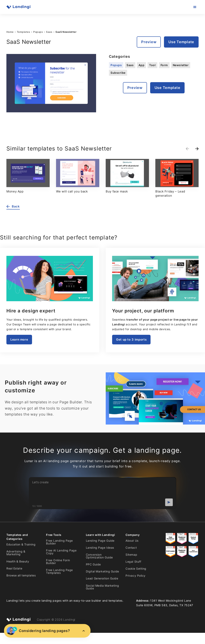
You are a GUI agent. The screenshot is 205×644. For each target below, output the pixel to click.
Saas (49, 32)
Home (10, 32)
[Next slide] (197, 149)
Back (13, 206)
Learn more (19, 340)
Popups (38, 32)
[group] (28, 176)
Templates (23, 32)
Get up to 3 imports (131, 340)
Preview (149, 42)
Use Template (181, 42)
